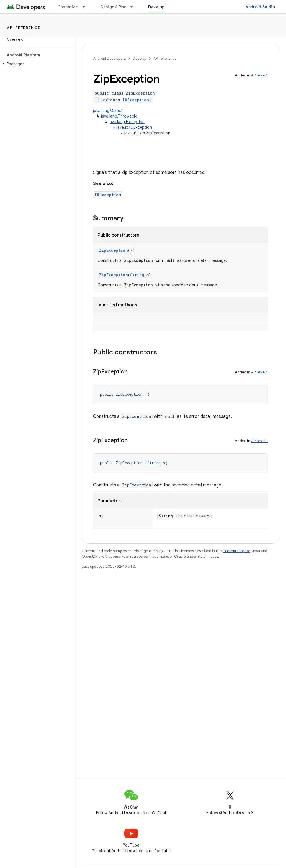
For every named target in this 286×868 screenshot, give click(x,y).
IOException (136, 100)
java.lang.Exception (127, 122)
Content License (236, 551)
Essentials (69, 7)
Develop (140, 58)
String (137, 275)
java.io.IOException (134, 127)
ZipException (113, 250)
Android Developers (109, 58)
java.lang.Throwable (119, 116)
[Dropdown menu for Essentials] (86, 7)
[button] (36, 64)
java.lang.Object (108, 111)
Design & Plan (113, 7)
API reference (24, 28)
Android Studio (260, 7)
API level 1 (259, 75)
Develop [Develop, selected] (156, 7)
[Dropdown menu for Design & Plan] (134, 7)
